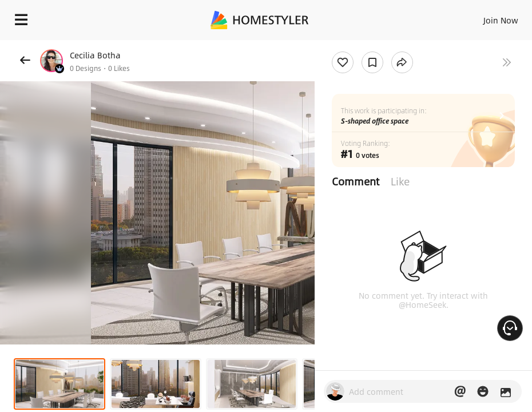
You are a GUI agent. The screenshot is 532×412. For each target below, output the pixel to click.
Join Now (501, 20)
